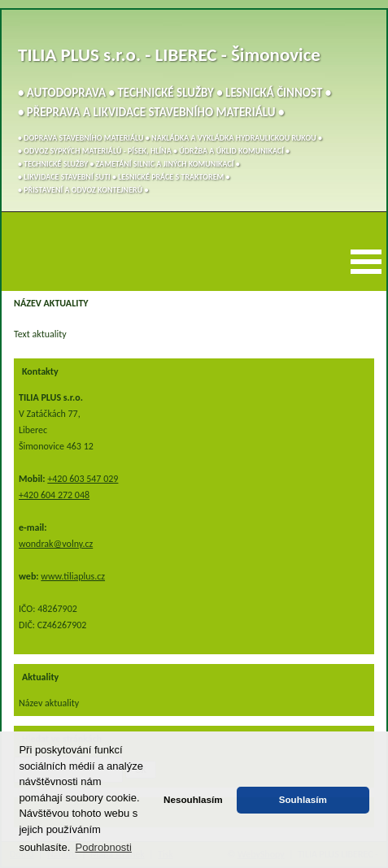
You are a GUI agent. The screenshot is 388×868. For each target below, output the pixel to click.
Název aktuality (49, 703)
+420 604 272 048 (54, 495)
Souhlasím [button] (303, 799)
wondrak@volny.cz (56, 544)
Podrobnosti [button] (103, 847)
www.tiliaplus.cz (73, 576)
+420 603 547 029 (83, 479)
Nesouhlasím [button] (193, 799)
